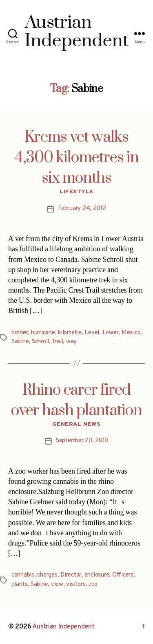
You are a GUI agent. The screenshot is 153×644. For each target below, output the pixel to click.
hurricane (43, 333)
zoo (93, 585)
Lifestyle (76, 192)
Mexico (131, 333)
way (71, 342)
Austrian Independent (63, 627)
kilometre (70, 333)
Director (71, 575)
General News (76, 424)
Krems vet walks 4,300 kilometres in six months (77, 158)
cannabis (23, 575)
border (20, 333)
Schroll (40, 342)
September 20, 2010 (82, 441)
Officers (123, 575)
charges (47, 575)
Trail (58, 342)
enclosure (97, 575)
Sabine (20, 342)
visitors (76, 585)
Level (92, 333)
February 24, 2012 (82, 209)
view (57, 585)
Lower (111, 333)
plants (19, 585)
